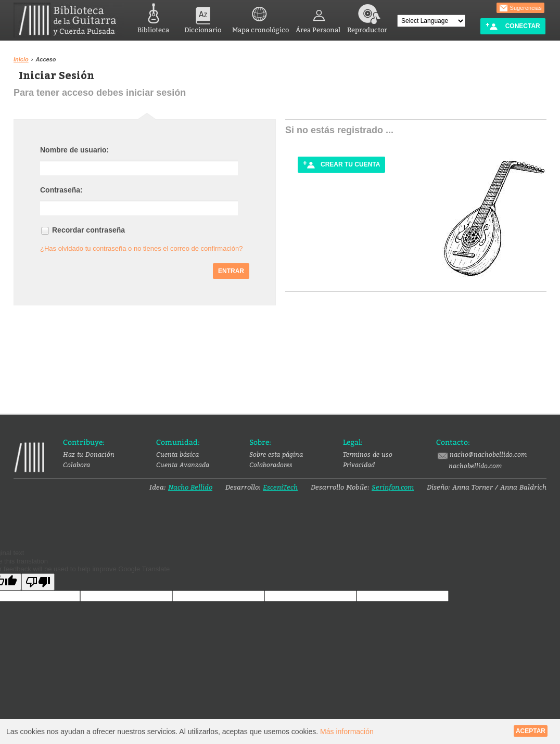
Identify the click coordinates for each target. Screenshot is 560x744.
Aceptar (531, 731)
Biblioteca (153, 17)
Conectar (513, 26)
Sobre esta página (276, 454)
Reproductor (367, 17)
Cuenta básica (177, 454)
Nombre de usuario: (74, 150)
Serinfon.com (393, 487)
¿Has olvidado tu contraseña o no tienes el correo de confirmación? (142, 248)
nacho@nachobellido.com (481, 455)
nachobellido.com (475, 466)
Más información (347, 732)
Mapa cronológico (260, 17)
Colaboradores (271, 465)
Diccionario (203, 17)
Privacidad (359, 465)
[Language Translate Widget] (431, 21)
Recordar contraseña (88, 230)
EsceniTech (280, 487)
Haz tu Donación (89, 454)
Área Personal (318, 17)
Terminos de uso (368, 454)
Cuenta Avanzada (183, 465)
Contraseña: (61, 190)
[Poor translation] (38, 582)
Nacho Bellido (190, 487)
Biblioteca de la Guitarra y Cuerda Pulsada (69, 20)
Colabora (77, 465)
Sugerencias (520, 8)
